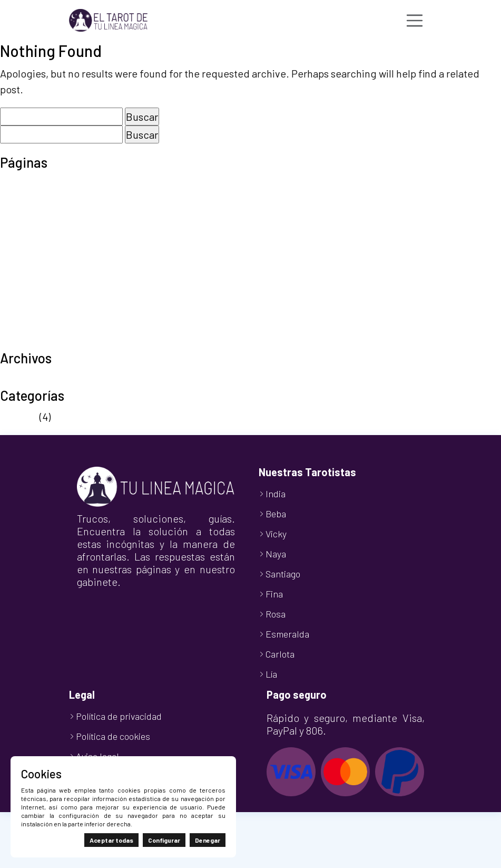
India (276, 494)
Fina (274, 594)
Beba (276, 514)
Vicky (276, 534)
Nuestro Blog (30, 247)
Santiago (283, 574)
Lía (271, 674)
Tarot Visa (23, 310)
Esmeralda (287, 634)
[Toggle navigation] (415, 21)
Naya (276, 554)
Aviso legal (24, 184)
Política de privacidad (50, 278)
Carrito (16, 199)
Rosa (276, 614)
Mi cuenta (22, 231)
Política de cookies (43, 263)
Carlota (280, 654)
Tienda (16, 326)
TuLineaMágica (35, 342)
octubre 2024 (31, 379)
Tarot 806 (22, 294)
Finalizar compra (38, 215)
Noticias (19, 417)
